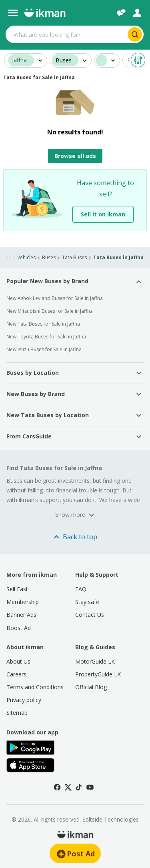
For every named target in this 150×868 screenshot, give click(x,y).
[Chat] (121, 13)
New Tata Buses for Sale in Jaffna (43, 324)
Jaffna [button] (19, 60)
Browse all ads (75, 156)
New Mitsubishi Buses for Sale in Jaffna (50, 311)
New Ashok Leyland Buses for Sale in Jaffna (55, 298)
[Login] (137, 13)
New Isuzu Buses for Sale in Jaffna (44, 349)
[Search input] (66, 34)
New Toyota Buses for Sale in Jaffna (46, 337)
